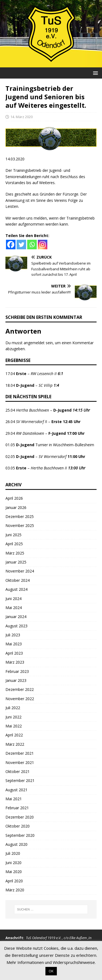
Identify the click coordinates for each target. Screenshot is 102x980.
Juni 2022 (13, 717)
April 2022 (14, 735)
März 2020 (15, 890)
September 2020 (20, 835)
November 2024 (20, 571)
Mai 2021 (14, 799)
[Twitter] (21, 245)
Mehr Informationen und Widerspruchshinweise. (51, 962)
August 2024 (16, 589)
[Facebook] (11, 245)
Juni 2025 (13, 535)
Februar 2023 (17, 671)
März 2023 (15, 662)
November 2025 (20, 525)
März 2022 (15, 744)
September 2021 (20, 780)
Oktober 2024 (18, 580)
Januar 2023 (16, 680)
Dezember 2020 (20, 817)
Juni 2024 (13, 599)
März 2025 (15, 553)
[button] (95, 73)
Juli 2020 (13, 853)
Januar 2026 (16, 507)
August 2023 (16, 626)
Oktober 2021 (18, 771)
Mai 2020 (14, 872)
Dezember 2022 (20, 689)
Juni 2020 (13, 863)
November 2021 (20, 762)
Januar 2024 (16, 617)
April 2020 (14, 881)
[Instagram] (43, 245)
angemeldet (34, 343)
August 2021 (16, 790)
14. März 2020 (21, 117)
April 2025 (14, 544)
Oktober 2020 (18, 826)
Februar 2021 (17, 808)
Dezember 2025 (20, 516)
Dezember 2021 (20, 753)
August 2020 (16, 844)
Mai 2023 (14, 644)
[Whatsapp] (32, 245)
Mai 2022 (14, 726)
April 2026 (14, 498)
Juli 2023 (13, 635)
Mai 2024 (14, 608)
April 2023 (14, 653)
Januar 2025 (16, 562)
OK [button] (51, 971)
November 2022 (20, 699)
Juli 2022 (13, 708)
